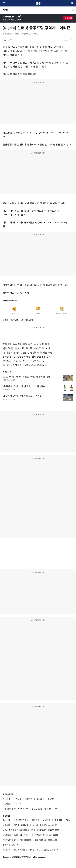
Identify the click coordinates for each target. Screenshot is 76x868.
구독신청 (18, 799)
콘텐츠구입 (24, 820)
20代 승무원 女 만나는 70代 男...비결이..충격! (25, 365)
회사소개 (6, 799)
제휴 (16, 820)
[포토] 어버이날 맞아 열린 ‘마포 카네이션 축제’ (27, 377)
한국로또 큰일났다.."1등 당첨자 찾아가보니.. (23, 361)
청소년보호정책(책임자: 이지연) (45, 825)
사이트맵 (47, 820)
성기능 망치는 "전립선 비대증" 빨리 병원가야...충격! (27, 357)
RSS (68, 820)
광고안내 (40, 799)
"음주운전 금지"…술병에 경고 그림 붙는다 (25, 386)
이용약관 (6, 825)
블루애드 (51, 799)
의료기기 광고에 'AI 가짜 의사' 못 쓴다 (22, 396)
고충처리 (29, 799)
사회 (5, 10)
